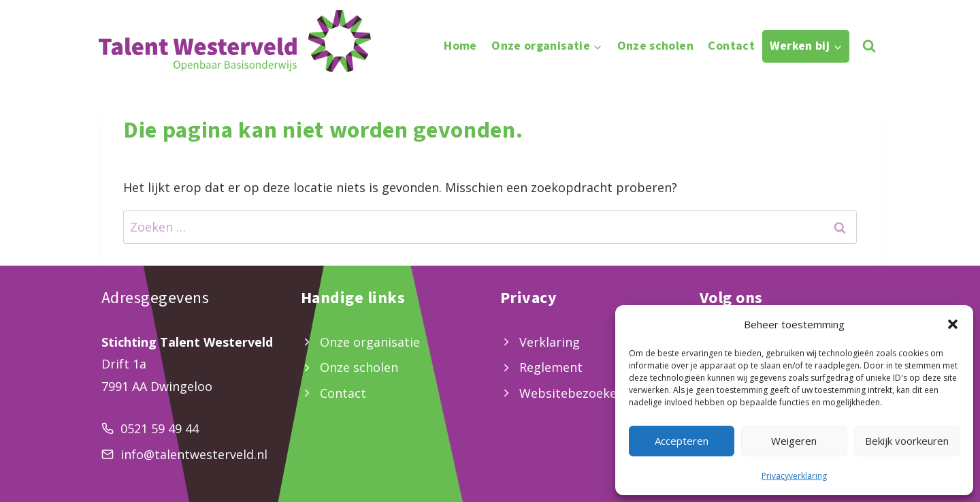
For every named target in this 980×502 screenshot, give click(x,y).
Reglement (551, 367)
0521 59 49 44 (160, 428)
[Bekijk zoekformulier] (869, 46)
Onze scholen (655, 46)
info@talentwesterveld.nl (194, 454)
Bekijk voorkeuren (907, 441)
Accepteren (682, 441)
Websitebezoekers (574, 393)
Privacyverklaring (794, 476)
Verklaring (550, 342)
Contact (731, 46)
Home (460, 46)
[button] (953, 324)
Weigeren (794, 441)
